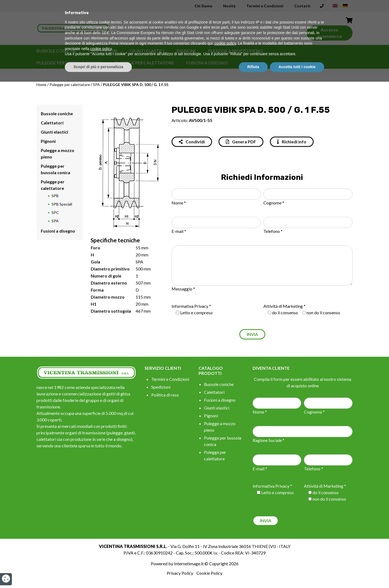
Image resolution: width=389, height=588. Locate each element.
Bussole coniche (56, 51)
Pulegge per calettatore (144, 63)
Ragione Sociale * (269, 440)
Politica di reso (165, 395)
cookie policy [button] (225, 550)
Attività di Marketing (283, 306)
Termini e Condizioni (265, 6)
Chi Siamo (203, 6)
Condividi (192, 142)
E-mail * (179, 231)
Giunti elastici (147, 51)
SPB (55, 196)
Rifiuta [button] (253, 573)
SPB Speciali (62, 204)
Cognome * (274, 203)
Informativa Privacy (190, 306)
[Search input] (209, 28)
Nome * (179, 203)
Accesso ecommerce (330, 33)
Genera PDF (241, 142)
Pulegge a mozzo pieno (235, 51)
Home (41, 85)
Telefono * (273, 231)
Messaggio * (183, 289)
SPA (96, 85)
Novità (229, 6)
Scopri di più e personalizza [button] (98, 573)
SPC (55, 212)
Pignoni (186, 51)
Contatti (302, 6)
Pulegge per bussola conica (70, 63)
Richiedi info (292, 142)
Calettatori (103, 51)
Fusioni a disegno (207, 63)
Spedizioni (161, 387)
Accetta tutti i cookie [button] (297, 573)
